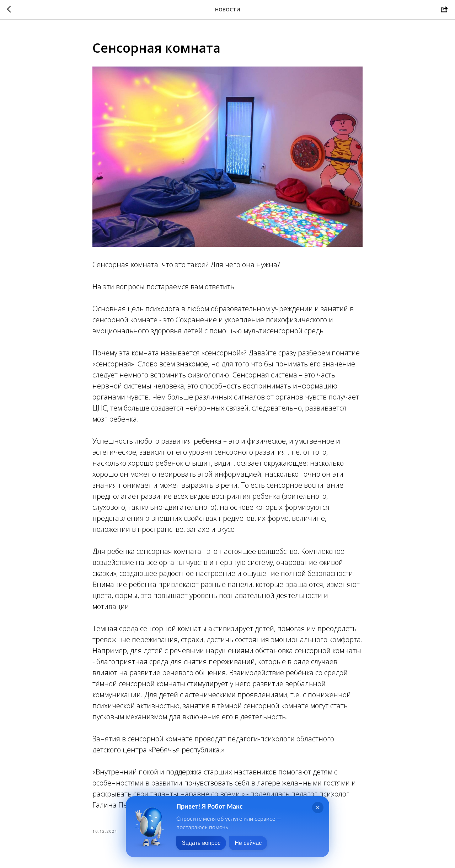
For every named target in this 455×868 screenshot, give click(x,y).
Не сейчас (248, 843)
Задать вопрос (201, 843)
